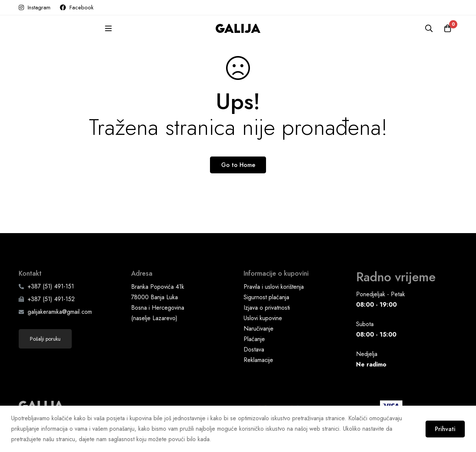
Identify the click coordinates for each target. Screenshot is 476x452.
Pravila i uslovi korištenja (274, 287)
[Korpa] (448, 28)
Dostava (254, 349)
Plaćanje (254, 339)
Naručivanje (259, 329)
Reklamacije (258, 360)
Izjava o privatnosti (267, 308)
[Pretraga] (429, 28)
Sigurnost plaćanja (266, 297)
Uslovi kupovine (263, 318)
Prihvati (445, 429)
